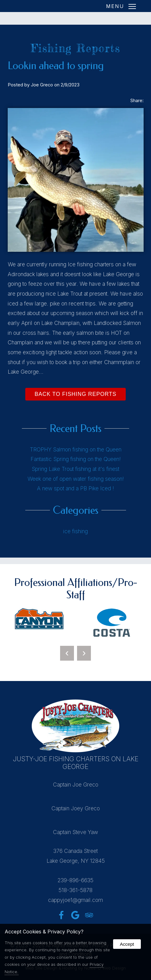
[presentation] (67, 653)
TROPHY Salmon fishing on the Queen (76, 449)
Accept (127, 944)
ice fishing (75, 531)
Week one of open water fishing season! (76, 479)
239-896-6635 (75, 880)
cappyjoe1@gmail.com (75, 900)
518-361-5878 (75, 890)
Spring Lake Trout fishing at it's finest (75, 469)
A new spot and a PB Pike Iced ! (75, 488)
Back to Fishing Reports (75, 394)
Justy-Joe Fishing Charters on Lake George (76, 763)
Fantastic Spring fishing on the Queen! (76, 459)
